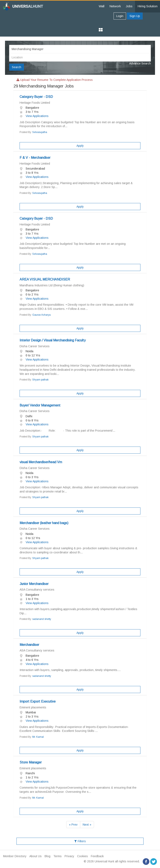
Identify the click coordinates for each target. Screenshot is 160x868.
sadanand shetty (42, 619)
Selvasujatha (40, 132)
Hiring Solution (147, 6)
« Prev (73, 825)
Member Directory (15, 856)
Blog (47, 856)
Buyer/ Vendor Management (40, 405)
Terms (57, 856)
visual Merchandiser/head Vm (41, 462)
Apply (80, 146)
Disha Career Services (35, 346)
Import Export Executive (38, 701)
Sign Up (135, 16)
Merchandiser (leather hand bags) (44, 523)
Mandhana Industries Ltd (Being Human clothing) (52, 285)
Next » (87, 825)
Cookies (82, 856)
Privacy (69, 856)
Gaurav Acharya (41, 315)
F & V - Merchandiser (35, 158)
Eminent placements (33, 707)
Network (115, 6)
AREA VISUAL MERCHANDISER (45, 279)
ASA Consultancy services (37, 590)
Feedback (97, 856)
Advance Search (140, 63)
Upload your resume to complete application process (55, 80)
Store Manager (31, 762)
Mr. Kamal (38, 737)
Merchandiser (29, 645)
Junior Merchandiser (34, 584)
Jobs (129, 6)
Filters (80, 841)
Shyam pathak (40, 380)
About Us (36, 856)
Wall (102, 6)
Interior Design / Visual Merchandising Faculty (53, 340)
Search (17, 67)
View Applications (34, 116)
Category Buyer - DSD (36, 97)
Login (120, 16)
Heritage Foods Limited (35, 103)
